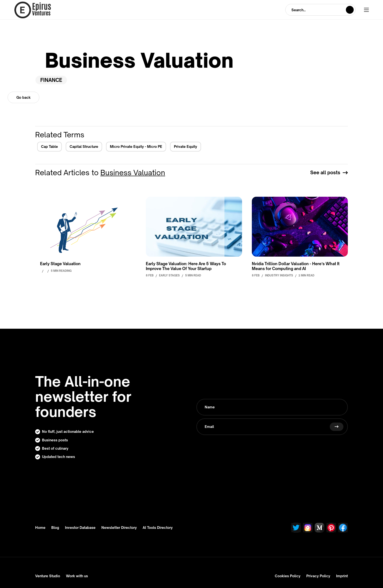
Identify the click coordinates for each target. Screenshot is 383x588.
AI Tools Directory (158, 528)
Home (40, 528)
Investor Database (80, 528)
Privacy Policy (318, 576)
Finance (51, 80)
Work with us (77, 576)
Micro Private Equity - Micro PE (136, 147)
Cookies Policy (288, 576)
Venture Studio (48, 576)
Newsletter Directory (119, 528)
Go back (23, 97)
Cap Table (49, 147)
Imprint (342, 576)
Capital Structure (84, 147)
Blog (55, 528)
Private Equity (186, 147)
